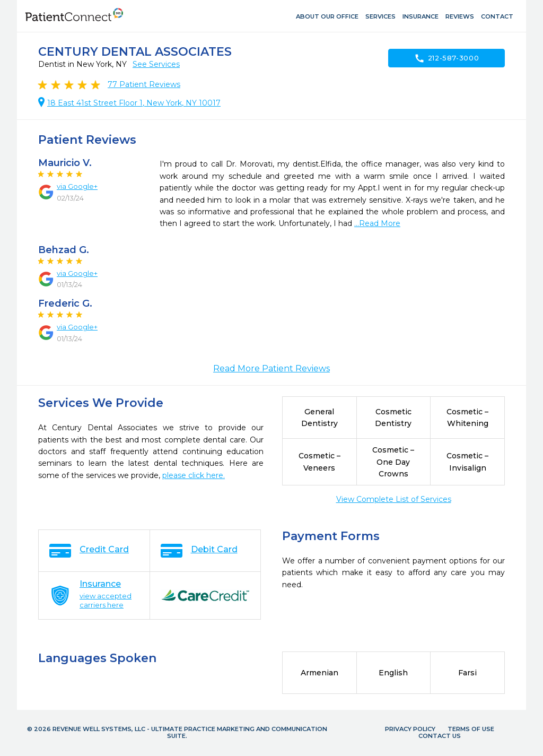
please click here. (194, 475)
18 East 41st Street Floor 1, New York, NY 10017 (134, 103)
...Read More (377, 223)
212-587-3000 (447, 58)
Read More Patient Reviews (271, 368)
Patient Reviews (144, 84)
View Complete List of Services (394, 499)
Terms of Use (471, 729)
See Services (156, 64)
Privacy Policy (410, 729)
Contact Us (440, 736)
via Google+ (77, 186)
